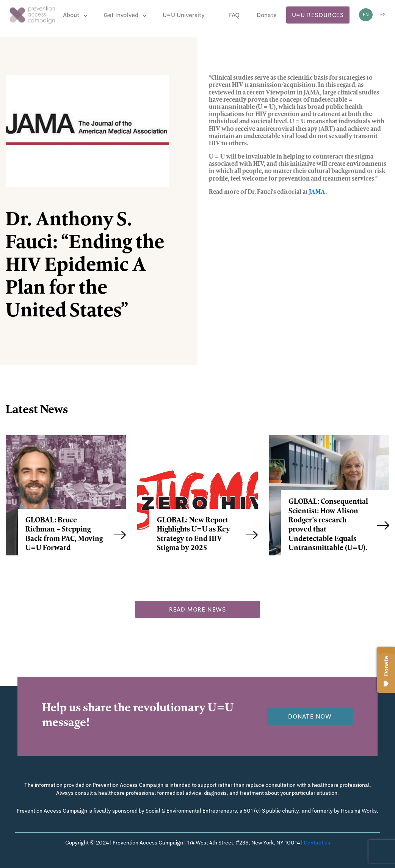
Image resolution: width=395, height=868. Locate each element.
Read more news (197, 609)
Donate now (310, 716)
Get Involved (121, 15)
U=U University (184, 15)
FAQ (234, 15)
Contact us (317, 843)
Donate (267, 15)
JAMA (317, 192)
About (71, 15)
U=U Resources (318, 15)
